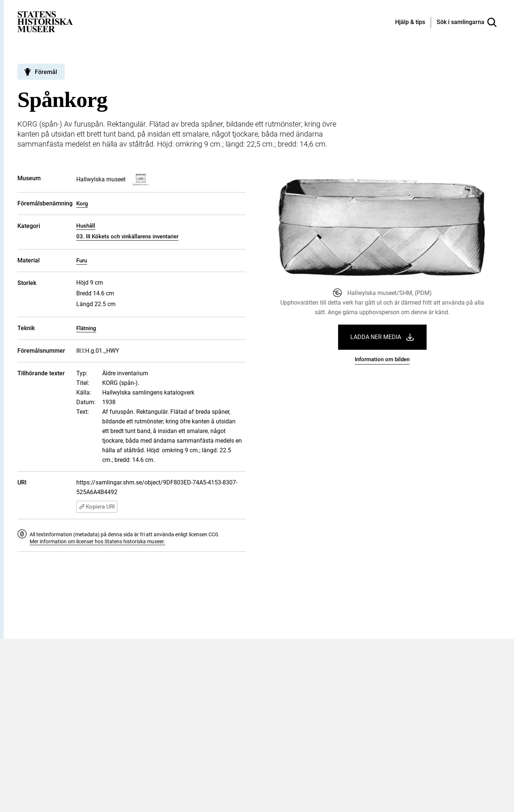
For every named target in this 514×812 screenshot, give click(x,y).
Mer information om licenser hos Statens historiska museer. (97, 541)
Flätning (86, 328)
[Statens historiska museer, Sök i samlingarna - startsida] (45, 21)
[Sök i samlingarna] (467, 23)
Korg (82, 204)
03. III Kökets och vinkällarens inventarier (127, 236)
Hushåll (86, 226)
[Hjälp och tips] (410, 23)
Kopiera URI (97, 507)
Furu (82, 261)
